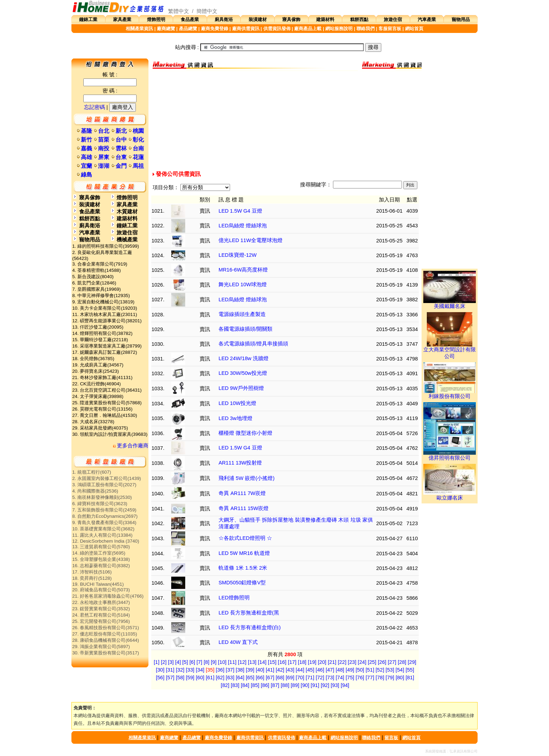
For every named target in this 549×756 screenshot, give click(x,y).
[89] (295, 685)
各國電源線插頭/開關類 (245, 329)
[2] (164, 662)
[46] (320, 670)
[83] (235, 685)
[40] (260, 670)
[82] (225, 685)
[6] (192, 662)
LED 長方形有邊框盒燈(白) (249, 627)
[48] (340, 670)
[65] (250, 678)
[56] (160, 678)
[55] (410, 670)
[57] (170, 678)
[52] (380, 670)
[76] (360, 678)
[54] (400, 670)
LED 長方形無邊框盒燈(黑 (249, 613)
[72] (320, 678)
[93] (335, 685)
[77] (370, 678)
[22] (342, 662)
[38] (240, 670)
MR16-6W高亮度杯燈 (243, 270)
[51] (370, 670)
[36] (220, 670)
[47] (330, 670)
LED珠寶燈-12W (238, 255)
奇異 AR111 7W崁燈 (242, 493)
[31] (170, 670)
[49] (350, 670)
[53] (390, 670)
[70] (300, 678)
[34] (200, 670)
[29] (412, 662)
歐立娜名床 (450, 495)
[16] (282, 662)
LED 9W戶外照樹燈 (241, 388)
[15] (272, 662)
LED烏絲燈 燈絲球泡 (243, 226)
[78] (380, 678)
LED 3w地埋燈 (235, 418)
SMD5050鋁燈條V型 (242, 583)
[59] (190, 678)
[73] (330, 678)
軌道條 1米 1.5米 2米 (243, 568)
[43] (290, 670)
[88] (285, 685)
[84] (245, 685)
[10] (222, 662)
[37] (230, 670)
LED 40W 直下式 (238, 642)
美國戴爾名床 (450, 304)
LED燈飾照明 (234, 598)
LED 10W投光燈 (237, 403)
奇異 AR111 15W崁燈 (244, 508)
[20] (322, 662)
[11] (232, 662)
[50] (360, 670)
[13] (252, 662)
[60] (200, 678)
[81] (410, 678)
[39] (250, 670)
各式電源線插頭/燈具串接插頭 (253, 344)
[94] (345, 685)
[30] (160, 670)
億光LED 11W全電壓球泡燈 (251, 240)
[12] (242, 662)
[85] (255, 685)
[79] (390, 678)
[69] (290, 678)
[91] (315, 685)
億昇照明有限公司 (450, 455)
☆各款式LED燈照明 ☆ (245, 538)
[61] (210, 678)
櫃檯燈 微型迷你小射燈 (245, 433)
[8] (207, 662)
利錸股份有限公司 (450, 394)
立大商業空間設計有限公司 (450, 350)
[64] (240, 678)
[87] (275, 685)
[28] (402, 662)
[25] (372, 662)
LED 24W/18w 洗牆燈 (244, 358)
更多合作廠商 (131, 446)
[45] (310, 670)
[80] (400, 678)
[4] (178, 662)
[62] (220, 678)
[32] (180, 670)
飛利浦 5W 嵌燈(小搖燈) (246, 478)
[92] (325, 685)
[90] (305, 685)
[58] (180, 678)
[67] (270, 678)
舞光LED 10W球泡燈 (243, 284)
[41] (270, 670)
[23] (352, 662)
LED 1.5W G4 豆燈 (240, 211)
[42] (280, 670)
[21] (332, 662)
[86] (265, 685)
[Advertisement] (285, 120)
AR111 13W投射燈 (240, 463)
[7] (199, 662)
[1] (157, 662)
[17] (292, 662)
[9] (214, 662)
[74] (340, 678)
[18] (302, 662)
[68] (280, 678)
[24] (362, 662)
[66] (260, 678)
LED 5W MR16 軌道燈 (244, 553)
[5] (185, 662)
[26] (382, 662)
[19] (312, 662)
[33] (190, 670)
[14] (262, 662)
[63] (230, 678)
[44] (300, 670)
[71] (310, 678)
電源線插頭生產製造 (242, 314)
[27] (392, 662)
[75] (350, 678)
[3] (171, 662)
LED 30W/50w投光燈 (243, 373)
